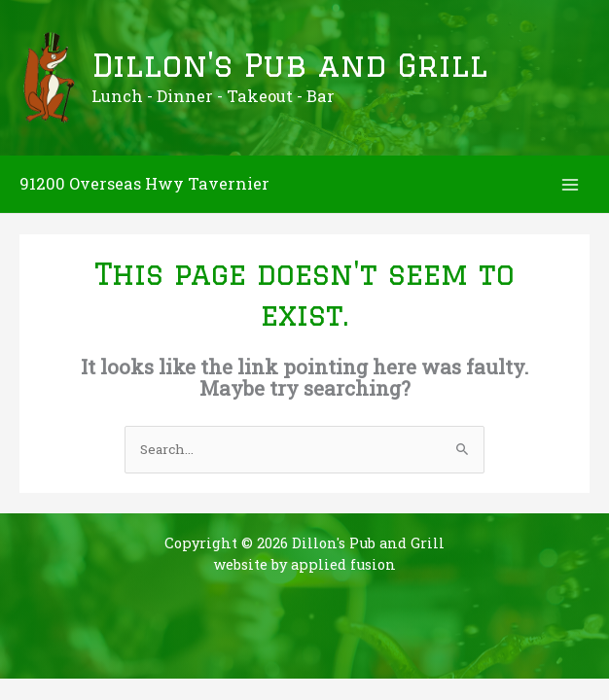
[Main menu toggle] (571, 184)
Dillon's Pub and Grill (289, 65)
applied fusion (343, 564)
